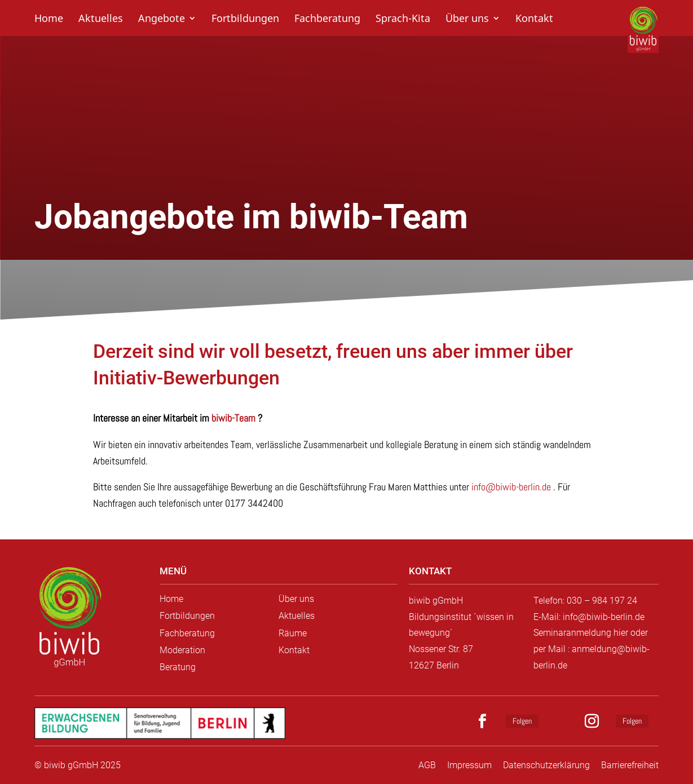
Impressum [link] (469, 765)
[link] (69, 618)
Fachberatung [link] (327, 19)
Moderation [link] (182, 650)
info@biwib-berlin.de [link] (511, 487)
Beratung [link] (178, 667)
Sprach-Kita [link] (403, 19)
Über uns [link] (467, 19)
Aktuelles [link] (101, 19)
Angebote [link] (162, 19)
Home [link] (49, 19)
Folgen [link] (522, 721)
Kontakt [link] (534, 19)
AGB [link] (427, 765)
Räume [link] (293, 633)
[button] (487, 721)
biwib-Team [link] (233, 418)
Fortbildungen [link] (245, 19)
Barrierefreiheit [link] (630, 765)
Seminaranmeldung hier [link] (581, 633)
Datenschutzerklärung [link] (546, 765)
